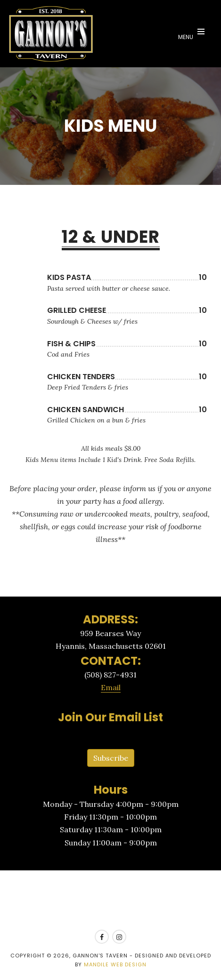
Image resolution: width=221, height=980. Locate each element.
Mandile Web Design (115, 964)
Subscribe (111, 758)
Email (111, 687)
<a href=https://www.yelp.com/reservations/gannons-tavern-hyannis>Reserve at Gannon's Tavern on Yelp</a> (110, 900)
